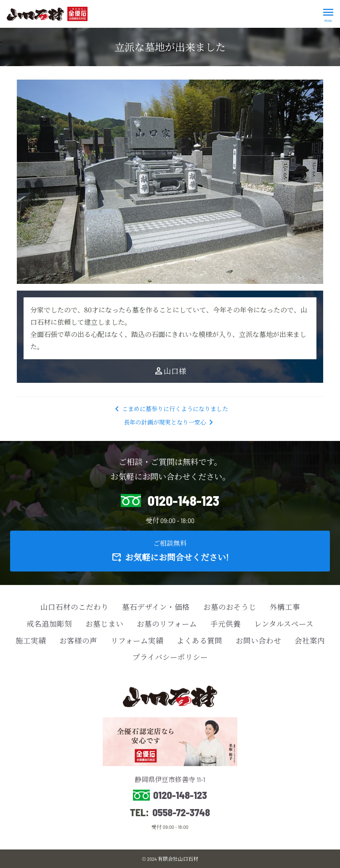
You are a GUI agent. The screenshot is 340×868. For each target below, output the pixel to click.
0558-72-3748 (181, 812)
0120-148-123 (180, 795)
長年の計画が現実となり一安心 (170, 422)
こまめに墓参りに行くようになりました (170, 409)
